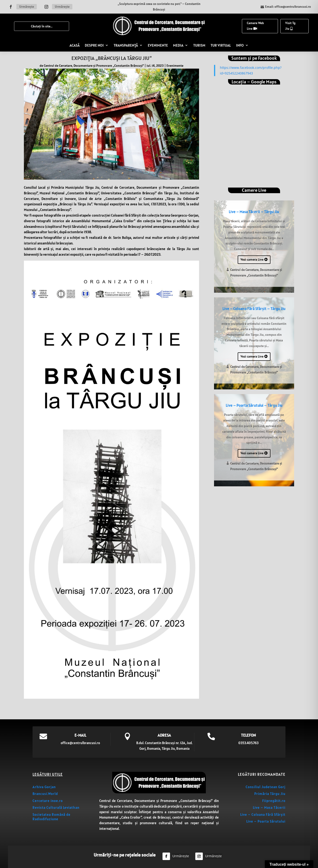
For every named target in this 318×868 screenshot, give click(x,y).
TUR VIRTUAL (221, 45)
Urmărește (27, 7)
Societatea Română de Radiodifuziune (52, 817)
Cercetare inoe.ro (48, 801)
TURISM (199, 45)
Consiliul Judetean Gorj (266, 787)
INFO (240, 45)
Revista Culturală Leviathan (56, 807)
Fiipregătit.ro (274, 801)
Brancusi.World (45, 794)
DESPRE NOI (94, 45)
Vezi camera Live (252, 259)
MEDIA (178, 45)
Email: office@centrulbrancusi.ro (288, 7)
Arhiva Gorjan (44, 787)
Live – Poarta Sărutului (266, 821)
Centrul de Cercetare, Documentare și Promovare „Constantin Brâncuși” (94, 66)
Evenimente (175, 66)
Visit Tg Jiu (290, 26)
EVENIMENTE (158, 45)
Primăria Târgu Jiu (270, 794)
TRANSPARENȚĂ (126, 45)
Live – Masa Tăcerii (269, 807)
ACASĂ (75, 45)
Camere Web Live (255, 26)
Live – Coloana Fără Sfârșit (263, 814)
